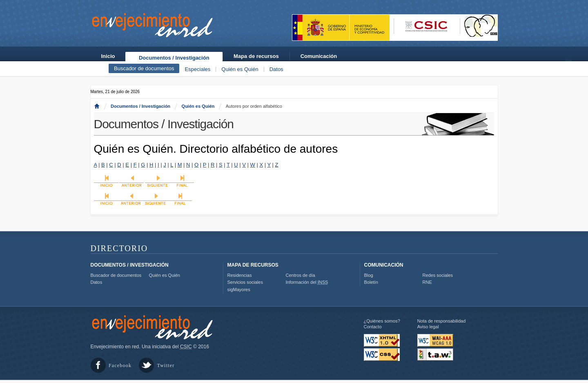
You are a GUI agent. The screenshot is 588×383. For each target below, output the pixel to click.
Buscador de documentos (144, 68)
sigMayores (239, 289)
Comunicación (319, 56)
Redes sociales (438, 275)
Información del (307, 282)
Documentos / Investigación (174, 58)
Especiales (197, 69)
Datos (276, 69)
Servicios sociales (245, 282)
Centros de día (301, 275)
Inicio (108, 56)
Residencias (240, 275)
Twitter (166, 365)
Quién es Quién (240, 69)
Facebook (120, 365)
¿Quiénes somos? (382, 321)
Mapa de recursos (256, 56)
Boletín (371, 282)
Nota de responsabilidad (442, 321)
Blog (369, 275)
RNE (427, 282)
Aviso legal (428, 327)
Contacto (373, 327)
